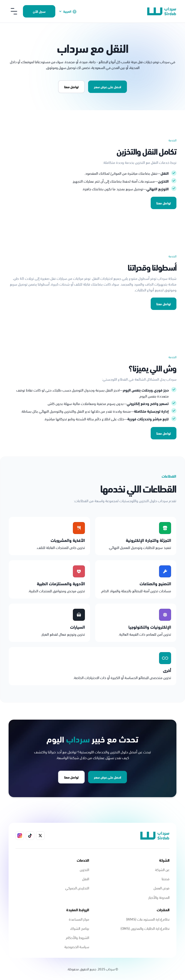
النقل (86, 878)
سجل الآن (39, 11)
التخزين (84, 869)
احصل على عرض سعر (108, 87)
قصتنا (166, 878)
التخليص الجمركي (77, 888)
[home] (162, 11)
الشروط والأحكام (77, 937)
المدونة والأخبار (159, 897)
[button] (68, 11)
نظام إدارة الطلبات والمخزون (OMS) (145, 928)
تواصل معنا (164, 203)
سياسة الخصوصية (77, 946)
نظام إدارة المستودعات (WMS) (148, 919)
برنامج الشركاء (80, 928)
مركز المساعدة (79, 919)
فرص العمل (162, 888)
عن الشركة (162, 869)
